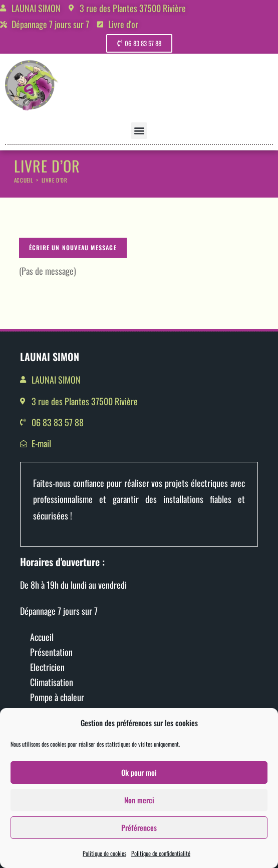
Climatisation (52, 682)
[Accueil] (24, 180)
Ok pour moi (139, 779)
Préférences (139, 834)
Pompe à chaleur (57, 697)
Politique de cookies (104, 860)
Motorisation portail (63, 712)
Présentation (51, 652)
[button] (139, 131)
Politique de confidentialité (161, 860)
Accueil (42, 637)
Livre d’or (55, 180)
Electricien (47, 667)
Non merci (139, 807)
